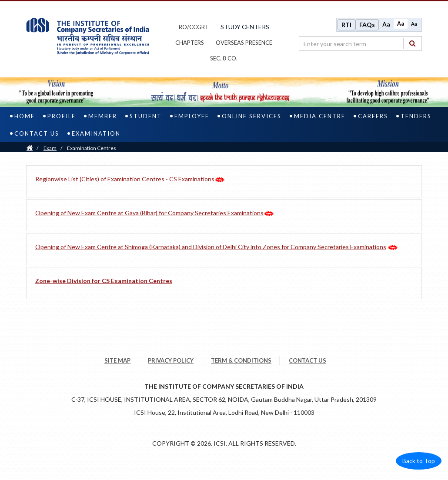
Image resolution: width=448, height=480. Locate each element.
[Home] (30, 150)
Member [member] (103, 118)
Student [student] (146, 118)
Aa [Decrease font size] (414, 25)
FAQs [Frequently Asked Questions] (367, 25)
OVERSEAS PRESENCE (244, 43)
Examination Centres (92, 150)
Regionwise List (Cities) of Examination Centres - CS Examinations (125, 181)
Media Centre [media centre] (320, 118)
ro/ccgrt (194, 28)
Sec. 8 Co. (224, 59)
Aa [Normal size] (401, 25)
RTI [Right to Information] (346, 25)
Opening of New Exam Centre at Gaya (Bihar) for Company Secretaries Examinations (149, 215)
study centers (245, 28)
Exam (50, 150)
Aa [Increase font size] (386, 25)
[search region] (360, 44)
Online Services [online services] (252, 118)
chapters (190, 43)
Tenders (416, 118)
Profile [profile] (62, 118)
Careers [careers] (373, 118)
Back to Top (419, 462)
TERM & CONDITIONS (241, 362)
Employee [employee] (192, 118)
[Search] (412, 44)
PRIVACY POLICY (171, 362)
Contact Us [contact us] (37, 135)
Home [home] (25, 118)
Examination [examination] (96, 135)
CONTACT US (308, 362)
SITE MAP (117, 362)
